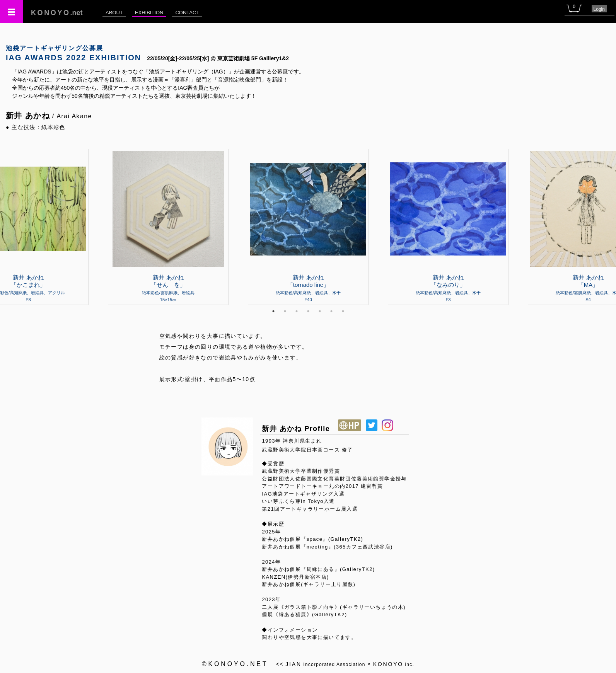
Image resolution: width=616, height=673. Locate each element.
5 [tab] (320, 311)
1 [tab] (273, 311)
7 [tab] (343, 311)
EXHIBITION (149, 13)
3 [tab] (297, 311)
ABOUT (114, 13)
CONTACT (187, 13)
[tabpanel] (308, 227)
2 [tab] (285, 311)
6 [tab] (331, 311)
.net (57, 13)
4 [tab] (308, 311)
